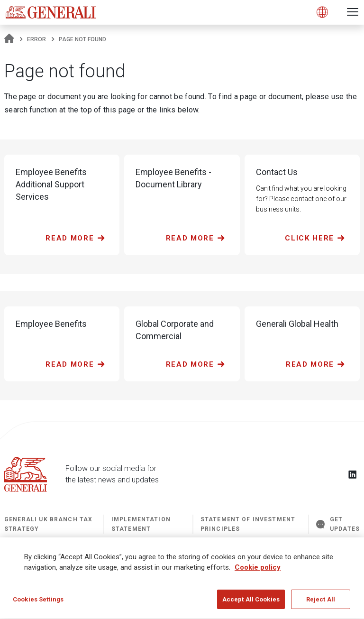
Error (36, 39)
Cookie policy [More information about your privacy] (258, 570)
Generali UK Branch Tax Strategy (48, 524)
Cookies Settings (38, 602)
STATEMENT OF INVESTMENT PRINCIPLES (248, 524)
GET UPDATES (338, 524)
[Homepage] (9, 39)
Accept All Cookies (251, 602)
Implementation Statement (141, 524)
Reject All (321, 602)
